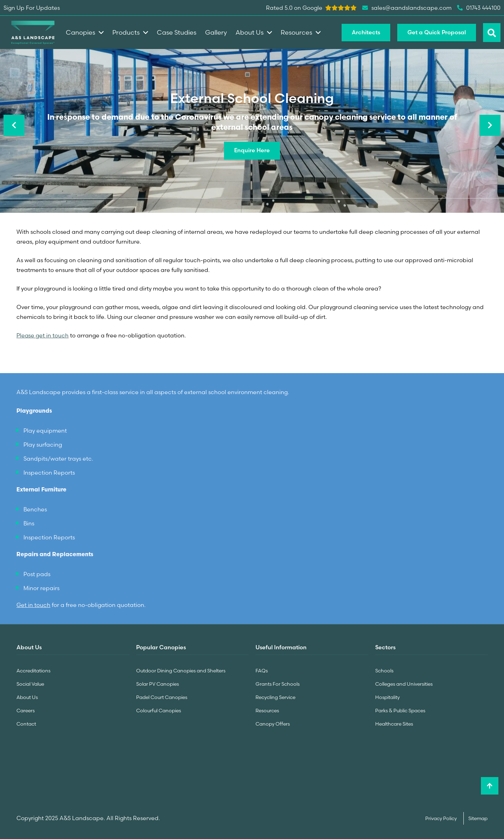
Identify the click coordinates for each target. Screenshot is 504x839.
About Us (27, 696)
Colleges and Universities (404, 683)
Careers (26, 709)
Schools (384, 670)
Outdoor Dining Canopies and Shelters (181, 670)
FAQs (262, 670)
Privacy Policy (442, 817)
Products (130, 32)
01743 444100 (479, 8)
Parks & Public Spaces (400, 709)
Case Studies (177, 32)
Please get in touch (43, 335)
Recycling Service (275, 696)
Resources (267, 709)
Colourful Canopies (159, 709)
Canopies (85, 32)
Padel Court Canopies (162, 696)
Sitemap (478, 817)
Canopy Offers (273, 722)
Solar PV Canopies (157, 683)
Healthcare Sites (394, 722)
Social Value (30, 683)
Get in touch (33, 604)
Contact (26, 722)
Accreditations (33, 670)
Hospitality (387, 696)
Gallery (216, 32)
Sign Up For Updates (32, 8)
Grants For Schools (278, 683)
